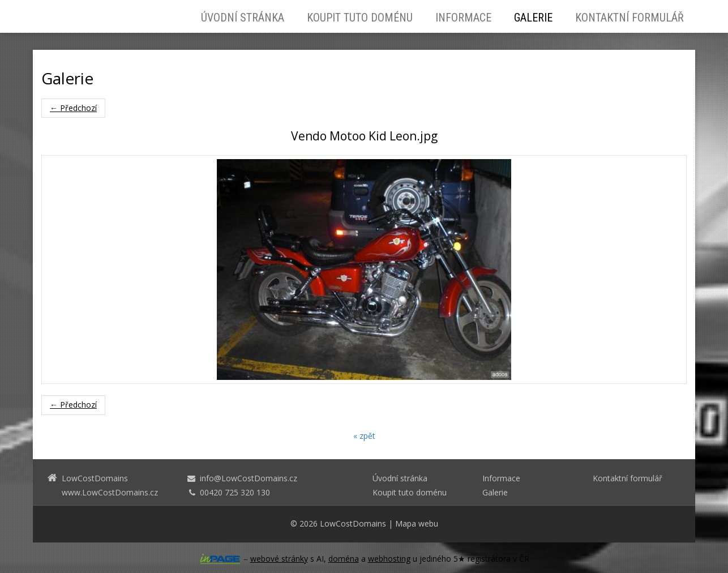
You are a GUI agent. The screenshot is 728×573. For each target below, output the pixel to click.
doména (344, 559)
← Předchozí (73, 108)
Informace (463, 18)
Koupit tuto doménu (360, 18)
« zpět (364, 436)
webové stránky (279, 559)
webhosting (389, 559)
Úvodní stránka (243, 18)
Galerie (533, 18)
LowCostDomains (353, 523)
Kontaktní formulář (629, 18)
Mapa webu (417, 523)
